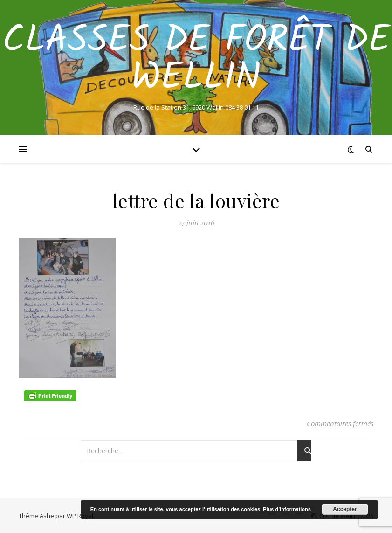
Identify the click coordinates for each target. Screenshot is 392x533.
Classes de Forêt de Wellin (196, 60)
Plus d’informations (287, 509)
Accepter (345, 509)
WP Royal (80, 516)
